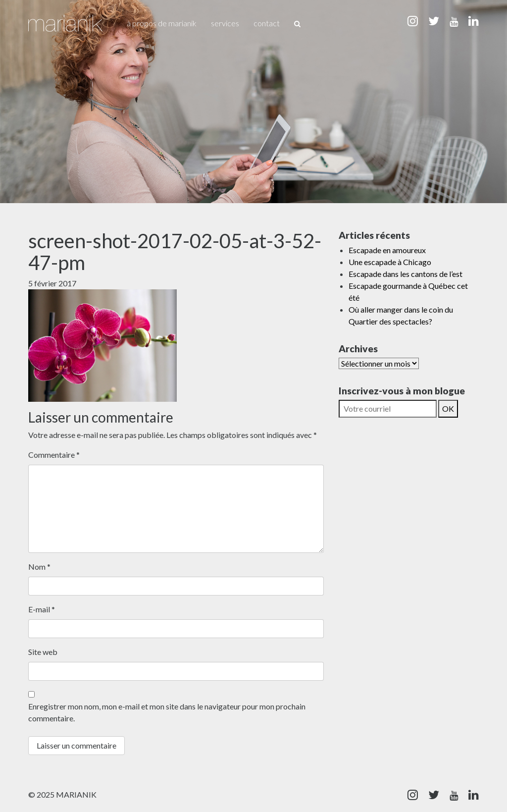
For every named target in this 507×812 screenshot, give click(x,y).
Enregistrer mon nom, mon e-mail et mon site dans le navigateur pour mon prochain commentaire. (167, 712)
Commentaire (54, 455)
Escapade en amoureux (387, 250)
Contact (267, 23)
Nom (39, 567)
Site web (43, 652)
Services (225, 23)
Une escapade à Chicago (390, 262)
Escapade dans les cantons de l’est (406, 274)
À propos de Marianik (162, 23)
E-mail (42, 609)
